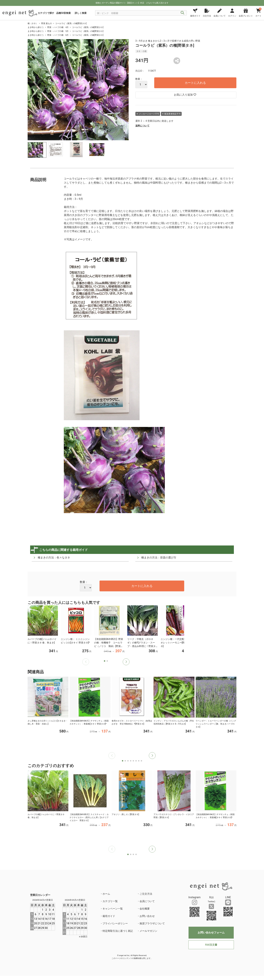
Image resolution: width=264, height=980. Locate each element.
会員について (147, 901)
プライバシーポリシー (115, 924)
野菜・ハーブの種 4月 (58, 27)
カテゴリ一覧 (110, 901)
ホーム (106, 894)
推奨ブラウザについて (152, 924)
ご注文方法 (146, 894)
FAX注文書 (211, 945)
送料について (142, 126)
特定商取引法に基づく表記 (118, 931)
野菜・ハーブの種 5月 (58, 31)
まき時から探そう (36, 27)
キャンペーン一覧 (113, 909)
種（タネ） (33, 23)
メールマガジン (148, 931)
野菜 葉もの (47, 23)
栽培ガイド (109, 916)
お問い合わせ (147, 916)
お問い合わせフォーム (211, 933)
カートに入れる (195, 83)
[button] (126, 662)
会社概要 (145, 909)
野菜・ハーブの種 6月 (58, 35)
